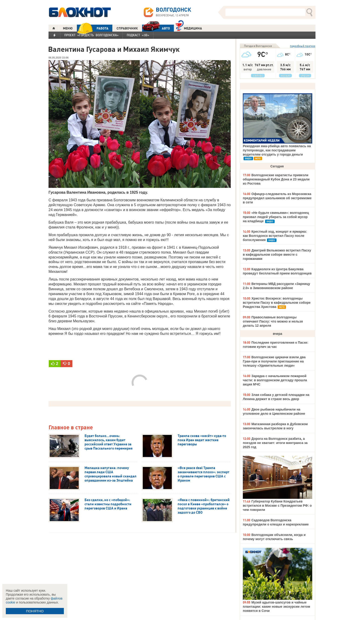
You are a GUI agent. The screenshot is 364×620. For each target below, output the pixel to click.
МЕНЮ (68, 28)
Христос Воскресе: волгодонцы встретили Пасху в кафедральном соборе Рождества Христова (277, 303)
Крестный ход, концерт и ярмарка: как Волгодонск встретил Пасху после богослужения (275, 236)
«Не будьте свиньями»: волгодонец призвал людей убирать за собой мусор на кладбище (276, 217)
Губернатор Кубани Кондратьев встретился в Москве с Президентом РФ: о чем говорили (277, 506)
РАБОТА (93, 28)
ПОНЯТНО (35, 611)
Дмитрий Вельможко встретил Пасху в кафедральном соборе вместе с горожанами (277, 255)
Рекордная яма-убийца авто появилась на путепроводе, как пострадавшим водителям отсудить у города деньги (277, 150)
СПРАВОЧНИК (127, 28)
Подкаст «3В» (138, 35)
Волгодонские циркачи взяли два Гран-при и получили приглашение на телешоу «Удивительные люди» (274, 361)
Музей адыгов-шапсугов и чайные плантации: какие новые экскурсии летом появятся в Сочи (276, 607)
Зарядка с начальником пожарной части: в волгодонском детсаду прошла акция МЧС (275, 380)
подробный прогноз (303, 46)
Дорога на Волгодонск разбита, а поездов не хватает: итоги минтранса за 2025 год (275, 443)
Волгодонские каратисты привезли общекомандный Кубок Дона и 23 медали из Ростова (276, 179)
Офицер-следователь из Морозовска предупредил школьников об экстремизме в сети (277, 198)
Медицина (189, 28)
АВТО (156, 28)
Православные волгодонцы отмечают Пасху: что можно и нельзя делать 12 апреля (273, 321)
